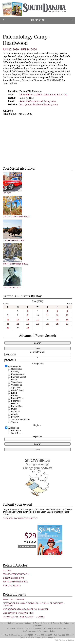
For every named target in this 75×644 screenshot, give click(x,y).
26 (57, 324)
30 (28, 328)
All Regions (14, 428)
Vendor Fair (17, 385)
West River (16, 433)
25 (47, 324)
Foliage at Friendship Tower (16, 217)
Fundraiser (16, 401)
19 (57, 319)
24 (37, 324)
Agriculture (16, 388)
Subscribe (37, 20)
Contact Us (57, 623)
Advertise (39, 626)
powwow (15, 417)
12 (57, 315)
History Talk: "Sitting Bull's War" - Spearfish (24, 617)
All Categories (15, 366)
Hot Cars (7, 193)
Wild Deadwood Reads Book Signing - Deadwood (26, 609)
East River (16, 431)
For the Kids (17, 406)
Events (37, 623)
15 (18, 319)
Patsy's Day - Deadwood (14, 599)
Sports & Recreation (21, 419)
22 (18, 324)
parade (14, 414)
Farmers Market (19, 377)
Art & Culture (17, 390)
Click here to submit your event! (21, 518)
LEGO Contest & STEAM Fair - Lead (18, 613)
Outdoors (16, 412)
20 (67, 319)
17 (37, 319)
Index (52, 631)
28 (8, 328)
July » (69, 304)
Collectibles (17, 369)
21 (8, 324)
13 (67, 315)
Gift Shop (47, 628)
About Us (47, 623)
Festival (15, 396)
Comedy (15, 372)
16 (28, 319)
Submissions (69, 623)
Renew (20, 628)
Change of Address (33, 628)
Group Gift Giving (61, 628)
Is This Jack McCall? (12, 287)
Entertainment (18, 374)
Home (3, 623)
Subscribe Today (27, 547)
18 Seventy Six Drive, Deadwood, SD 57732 (43, 95)
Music (14, 409)
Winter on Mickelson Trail (15, 264)
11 (47, 315)
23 (28, 324)
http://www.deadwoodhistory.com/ (39, 105)
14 (8, 319)
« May (6, 304)
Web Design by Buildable (65, 640)
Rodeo (14, 380)
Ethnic (14, 393)
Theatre (15, 422)
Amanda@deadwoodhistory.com (38, 101)
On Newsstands (30, 631)
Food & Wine (17, 398)
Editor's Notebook (15, 623)
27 (67, 324)
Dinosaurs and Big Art (13, 240)
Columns (29, 623)
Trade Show (17, 382)
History (14, 404)
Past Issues (43, 631)
